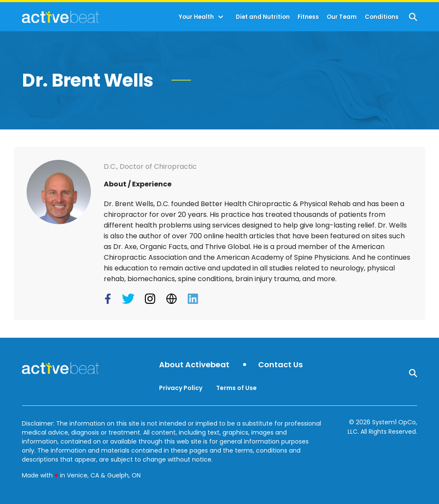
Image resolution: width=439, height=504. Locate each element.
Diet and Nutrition (263, 17)
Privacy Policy (181, 388)
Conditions (382, 17)
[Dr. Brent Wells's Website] (172, 299)
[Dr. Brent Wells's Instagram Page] (151, 299)
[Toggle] (221, 17)
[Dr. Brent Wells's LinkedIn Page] (194, 299)
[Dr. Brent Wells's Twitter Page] (129, 299)
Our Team (342, 17)
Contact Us (280, 365)
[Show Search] (413, 17)
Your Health (196, 17)
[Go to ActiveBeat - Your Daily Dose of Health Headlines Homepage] (60, 17)
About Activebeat (194, 365)
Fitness (308, 17)
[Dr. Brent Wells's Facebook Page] (110, 299)
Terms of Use (236, 388)
